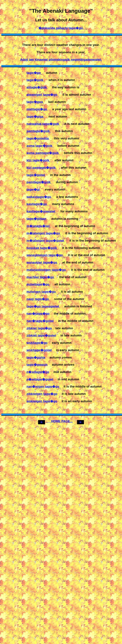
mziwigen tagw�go (42, 292)
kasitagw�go (37, 204)
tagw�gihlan (37, 219)
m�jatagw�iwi (39, 226)
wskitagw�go (37, 343)
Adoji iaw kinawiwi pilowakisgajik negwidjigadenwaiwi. (61, 60)
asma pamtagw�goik (43, 153)
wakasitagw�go (39, 197)
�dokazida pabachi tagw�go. (61, 28)
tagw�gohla (36, 357)
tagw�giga (35, 116)
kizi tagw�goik (38, 160)
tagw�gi (33, 189)
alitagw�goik (37, 87)
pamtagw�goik (39, 131)
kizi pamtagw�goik (42, 168)
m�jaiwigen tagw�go (44, 233)
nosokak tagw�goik (42, 248)
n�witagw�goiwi (40, 379)
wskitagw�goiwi (39, 350)
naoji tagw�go (38, 299)
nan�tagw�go (38, 313)
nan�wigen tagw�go (43, 386)
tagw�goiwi (36, 175)
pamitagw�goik (39, 182)
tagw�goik (35, 80)
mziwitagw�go (38, 284)
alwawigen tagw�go (42, 95)
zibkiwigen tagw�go (42, 394)
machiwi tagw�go (41, 277)
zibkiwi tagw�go (39, 328)
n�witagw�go (38, 372)
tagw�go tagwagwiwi (43, 306)
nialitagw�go (37, 109)
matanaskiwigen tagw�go (47, 270)
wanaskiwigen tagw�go (45, 255)
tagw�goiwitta (38, 138)
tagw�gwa (35, 102)
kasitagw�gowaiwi (41, 211)
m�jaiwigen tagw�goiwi (46, 241)
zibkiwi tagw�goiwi (41, 335)
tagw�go (34, 73)
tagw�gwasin (37, 365)
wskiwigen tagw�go (42, 401)
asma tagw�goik (40, 146)
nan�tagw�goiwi (40, 321)
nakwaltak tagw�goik (43, 124)
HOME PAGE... (59, 421)
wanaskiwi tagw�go (42, 262)
